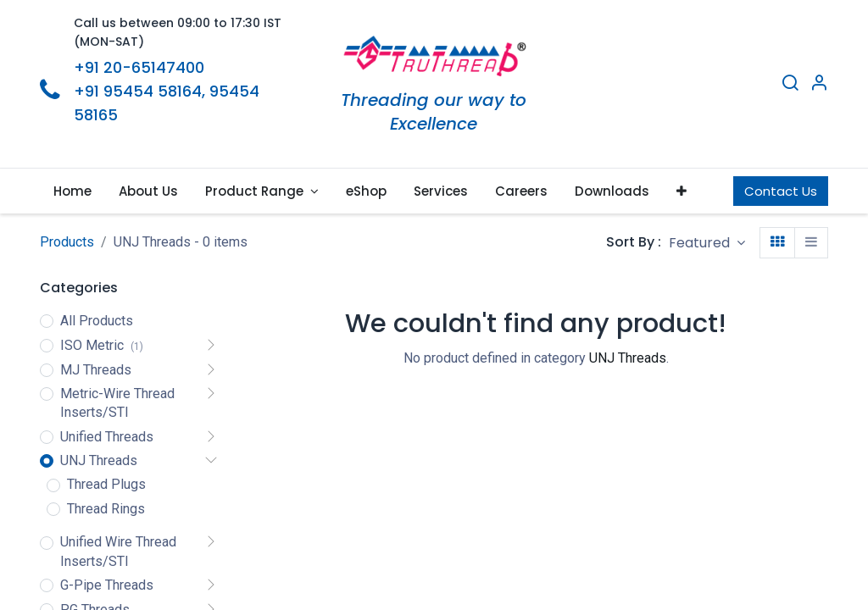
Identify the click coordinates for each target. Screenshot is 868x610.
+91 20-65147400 (139, 67)
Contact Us (781, 191)
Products (67, 242)
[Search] (790, 85)
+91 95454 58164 (138, 91)
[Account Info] (819, 85)
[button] (682, 191)
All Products (97, 321)
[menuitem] (72, 191)
